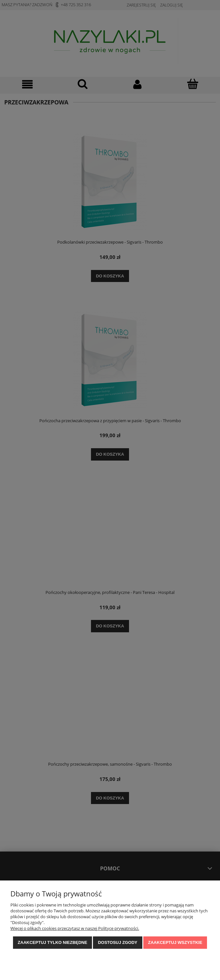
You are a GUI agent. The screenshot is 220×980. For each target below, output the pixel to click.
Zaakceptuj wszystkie (175, 942)
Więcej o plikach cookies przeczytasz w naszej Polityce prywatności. (75, 928)
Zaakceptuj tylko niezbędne (53, 942)
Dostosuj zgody (117, 942)
